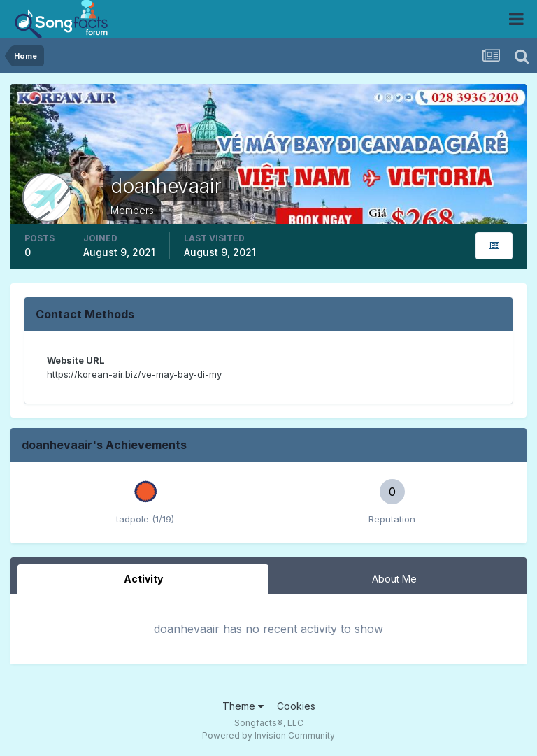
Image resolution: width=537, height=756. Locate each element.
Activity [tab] (143, 579)
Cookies (296, 706)
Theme (243, 706)
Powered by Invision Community (268, 735)
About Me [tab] (394, 579)
